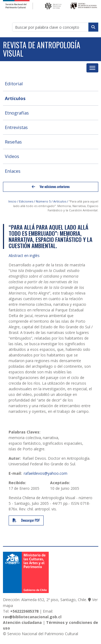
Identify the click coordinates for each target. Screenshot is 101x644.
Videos (12, 156)
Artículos (15, 98)
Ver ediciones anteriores (51, 187)
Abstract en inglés (24, 255)
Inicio (12, 201)
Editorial (14, 84)
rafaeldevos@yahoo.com (46, 473)
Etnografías (17, 113)
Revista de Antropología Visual (42, 49)
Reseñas (13, 142)
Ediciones (26, 201)
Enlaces (13, 171)
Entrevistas (16, 127)
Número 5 (43, 201)
